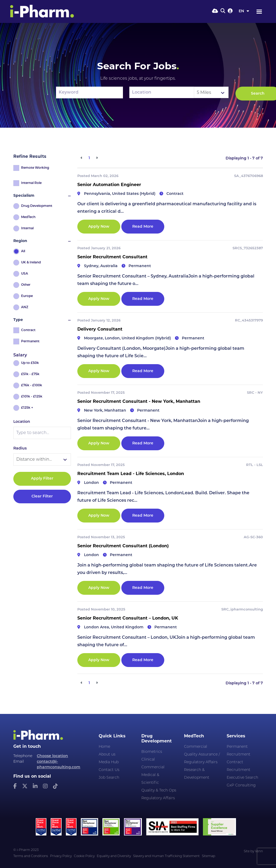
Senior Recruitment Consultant (112, 257)
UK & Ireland (31, 263)
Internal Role (31, 183)
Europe (27, 296)
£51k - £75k (30, 374)
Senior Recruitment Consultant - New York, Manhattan (139, 402)
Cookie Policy (84, 856)
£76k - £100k (32, 385)
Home (104, 747)
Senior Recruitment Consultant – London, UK (128, 618)
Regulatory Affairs (158, 798)
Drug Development (37, 206)
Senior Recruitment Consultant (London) (123, 546)
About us (107, 755)
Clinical (148, 760)
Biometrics (152, 752)
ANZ (25, 307)
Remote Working (35, 168)
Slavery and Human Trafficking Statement (166, 856)
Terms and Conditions (31, 856)
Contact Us (109, 770)
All (23, 251)
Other (26, 285)
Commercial (153, 767)
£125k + (27, 408)
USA (25, 274)
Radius (20, 449)
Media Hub (109, 762)
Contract (28, 330)
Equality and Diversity (114, 856)
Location (22, 422)
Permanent (30, 341)
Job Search (109, 778)
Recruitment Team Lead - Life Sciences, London (131, 474)
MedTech (28, 217)
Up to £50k (30, 363)
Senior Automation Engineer (109, 185)
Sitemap (209, 856)
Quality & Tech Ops (159, 791)
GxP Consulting (241, 785)
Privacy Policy (61, 856)
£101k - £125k (32, 397)
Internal (27, 228)
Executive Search (242, 778)
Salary (20, 355)
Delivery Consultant (100, 329)
